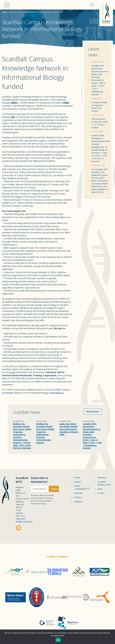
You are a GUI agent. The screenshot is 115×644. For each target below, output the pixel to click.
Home (5, 12)
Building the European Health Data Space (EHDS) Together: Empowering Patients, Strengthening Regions (45, 433)
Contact (101, 493)
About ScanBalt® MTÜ (82, 487)
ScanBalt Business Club (104, 483)
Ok (58, 640)
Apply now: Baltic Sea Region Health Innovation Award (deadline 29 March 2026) (69, 429)
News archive (93, 412)
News (100, 489)
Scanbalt (106, 13)
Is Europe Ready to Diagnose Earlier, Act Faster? (99, 107)
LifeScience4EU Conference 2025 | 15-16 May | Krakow (100, 123)
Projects (79, 497)
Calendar (79, 493)
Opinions (79, 501)
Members (102, 477)
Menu (7, 5)
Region (78, 482)
